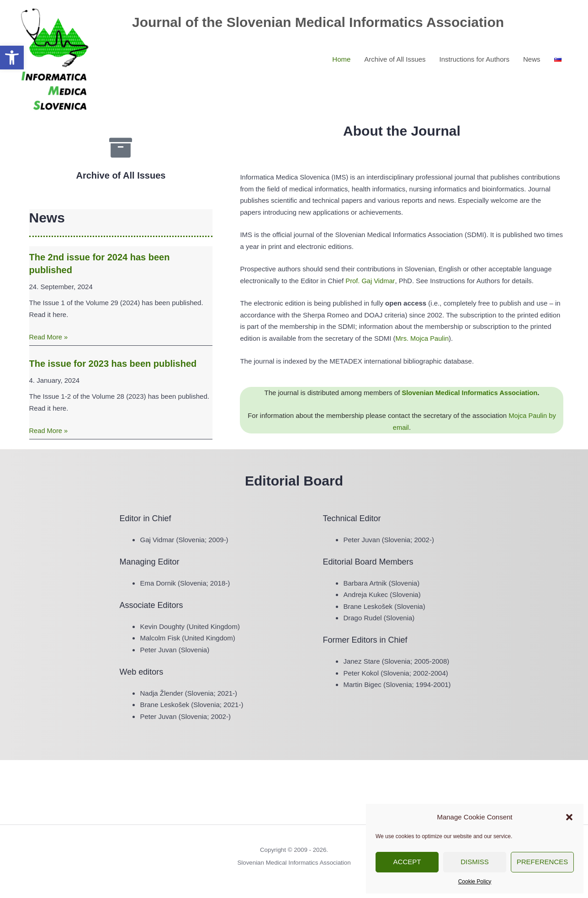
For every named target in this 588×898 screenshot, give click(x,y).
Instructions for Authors (474, 58)
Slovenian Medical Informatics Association (470, 393)
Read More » (49, 337)
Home (341, 58)
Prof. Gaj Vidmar (371, 281)
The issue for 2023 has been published (113, 364)
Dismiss (475, 862)
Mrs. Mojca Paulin (423, 338)
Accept (407, 862)
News (532, 58)
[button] (12, 58)
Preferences (543, 862)
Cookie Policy (475, 882)
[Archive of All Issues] (121, 148)
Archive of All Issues (395, 58)
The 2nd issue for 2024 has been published (100, 264)
